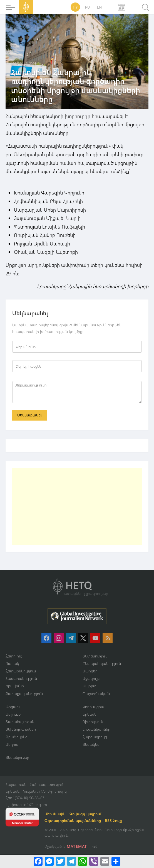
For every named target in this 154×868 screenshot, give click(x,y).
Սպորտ (90, 686)
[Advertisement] (77, 506)
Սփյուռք (13, 714)
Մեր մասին (55, 814)
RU (87, 7)
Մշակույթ (91, 678)
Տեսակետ (92, 744)
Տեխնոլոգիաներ (21, 729)
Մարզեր (90, 671)
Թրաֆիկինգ (17, 737)
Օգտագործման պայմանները (73, 820)
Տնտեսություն (95, 656)
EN (99, 7)
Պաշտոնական (96, 694)
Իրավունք (15, 686)
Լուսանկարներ (96, 729)
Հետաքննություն (21, 671)
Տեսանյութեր (17, 757)
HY (75, 7)
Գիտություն (93, 722)
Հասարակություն (21, 678)
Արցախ (13, 707)
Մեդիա (12, 744)
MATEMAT (77, 846)
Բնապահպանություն (102, 663)
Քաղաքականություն (24, 694)
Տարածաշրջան (20, 722)
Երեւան (90, 714)
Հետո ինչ (14, 656)
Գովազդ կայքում (85, 814)
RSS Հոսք (113, 820)
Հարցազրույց (95, 737)
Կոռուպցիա (93, 707)
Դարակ (12, 663)
